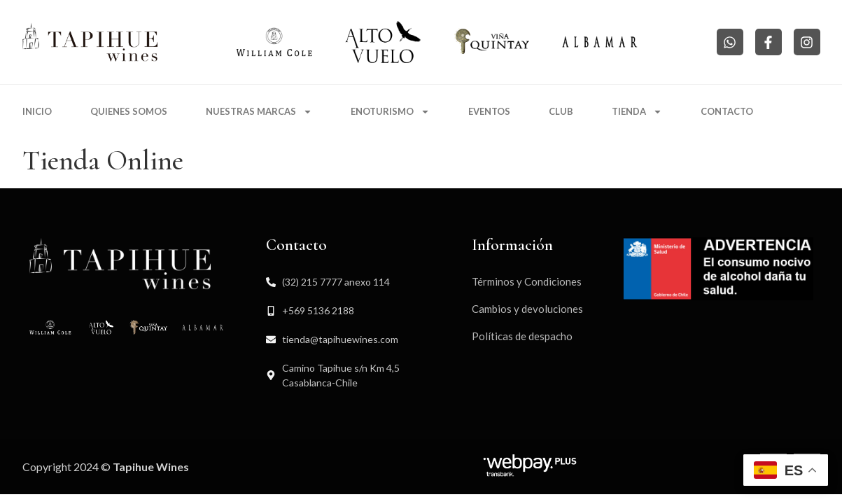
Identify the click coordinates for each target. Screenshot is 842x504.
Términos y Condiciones (527, 281)
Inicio (37, 111)
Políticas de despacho (522, 336)
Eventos (489, 111)
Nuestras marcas (259, 112)
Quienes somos (129, 111)
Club (561, 111)
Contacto (727, 111)
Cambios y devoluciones (527, 309)
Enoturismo (390, 112)
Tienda (637, 112)
